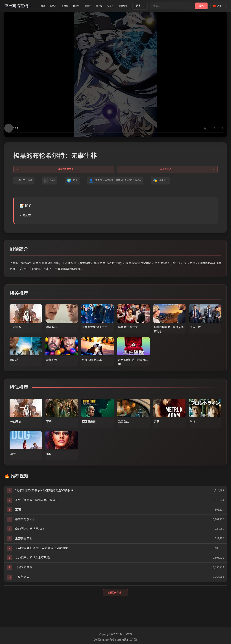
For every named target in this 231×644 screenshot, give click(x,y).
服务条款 (110, 640)
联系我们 (134, 640)
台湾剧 (87, 6)
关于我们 (97, 640)
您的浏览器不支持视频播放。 (115, 74)
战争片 (117, 6)
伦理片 (102, 6)
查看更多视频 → (115, 612)
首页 (44, 6)
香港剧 (72, 6)
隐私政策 (121, 640)
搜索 (201, 6)
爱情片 (58, 6)
